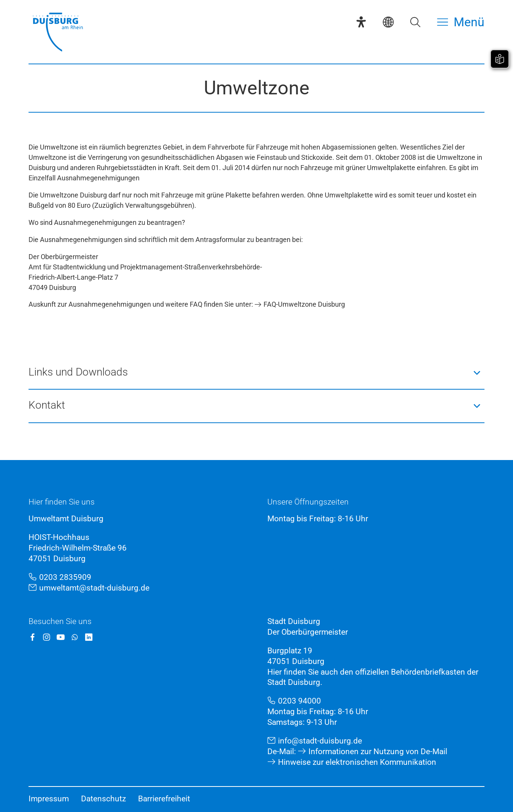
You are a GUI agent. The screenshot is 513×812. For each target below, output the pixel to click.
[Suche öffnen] (415, 22)
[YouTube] (61, 637)
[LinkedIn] (89, 637)
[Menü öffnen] (461, 22)
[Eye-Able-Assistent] (361, 22)
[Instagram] (47, 637)
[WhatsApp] (75, 637)
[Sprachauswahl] (388, 22)
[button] (256, 373)
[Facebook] (33, 637)
